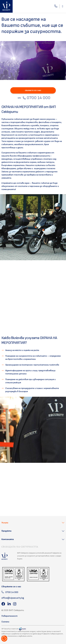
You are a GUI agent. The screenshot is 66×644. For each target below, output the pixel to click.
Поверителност (10, 616)
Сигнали (5, 622)
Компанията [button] (8, 539)
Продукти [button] (6, 531)
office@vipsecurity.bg (13, 598)
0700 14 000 (37, 98)
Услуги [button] (5, 523)
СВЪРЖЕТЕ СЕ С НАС (33, 90)
